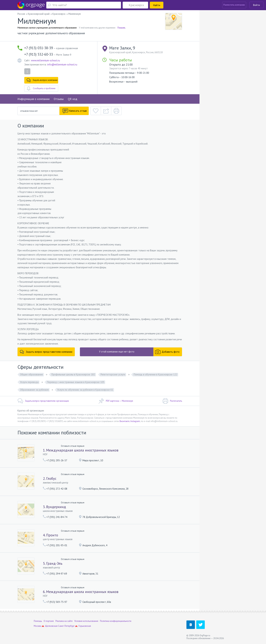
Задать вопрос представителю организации (43, 401)
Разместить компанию (234, 5)
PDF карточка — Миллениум (116, 401)
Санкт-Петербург (66, 626)
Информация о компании (34, 99)
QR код (73, 99)
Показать (121, 28)
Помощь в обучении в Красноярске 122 (155, 374)
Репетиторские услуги (113, 374)
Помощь (38, 621)
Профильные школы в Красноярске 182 (73, 374)
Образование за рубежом (34, 390)
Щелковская (51, 626)
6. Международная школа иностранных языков (81, 592)
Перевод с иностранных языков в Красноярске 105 (76, 382)
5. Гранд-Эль (53, 563)
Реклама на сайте (64, 621)
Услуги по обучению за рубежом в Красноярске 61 (85, 390)
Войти (256, 5)
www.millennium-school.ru (45, 60)
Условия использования (86, 621)
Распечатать (172, 401)
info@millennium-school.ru (62, 64)
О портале (49, 621)
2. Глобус (50, 479)
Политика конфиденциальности (116, 621)
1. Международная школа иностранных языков (81, 450)
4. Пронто (50, 535)
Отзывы (59, 99)
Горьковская (85, 626)
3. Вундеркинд (54, 507)
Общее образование (31, 374)
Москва (37, 626)
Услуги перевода (29, 382)
